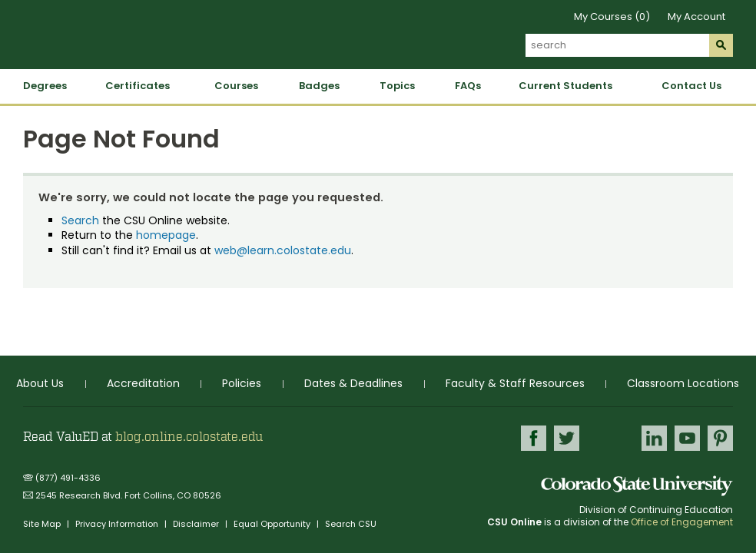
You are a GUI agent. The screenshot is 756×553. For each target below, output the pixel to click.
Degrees (45, 86)
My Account (696, 17)
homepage (166, 235)
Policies (242, 383)
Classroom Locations (683, 383)
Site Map (43, 524)
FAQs (468, 86)
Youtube (687, 438)
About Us (40, 383)
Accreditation (143, 383)
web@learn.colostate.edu (283, 250)
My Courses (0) (612, 17)
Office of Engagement (682, 522)
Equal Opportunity (273, 524)
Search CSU (351, 524)
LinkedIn (654, 438)
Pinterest (720, 438)
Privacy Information (118, 524)
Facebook (534, 438)
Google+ (610, 442)
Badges (319, 86)
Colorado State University (637, 486)
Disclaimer (197, 524)
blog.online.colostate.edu (189, 437)
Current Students (565, 86)
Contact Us (691, 86)
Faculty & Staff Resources (515, 383)
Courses (236, 86)
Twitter (567, 438)
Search (80, 220)
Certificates (138, 86)
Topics (397, 86)
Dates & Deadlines (353, 383)
